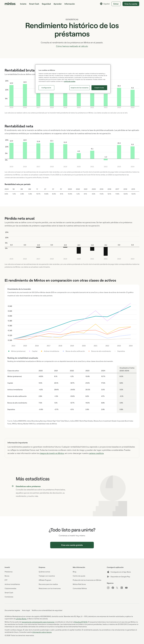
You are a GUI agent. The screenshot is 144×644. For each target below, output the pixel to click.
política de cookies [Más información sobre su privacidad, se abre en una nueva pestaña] (70, 81)
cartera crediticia (96, 453)
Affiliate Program (45, 580)
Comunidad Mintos (80, 588)
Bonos (7, 576)
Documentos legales (12, 610)
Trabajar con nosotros (47, 576)
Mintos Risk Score (79, 584)
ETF (6, 580)
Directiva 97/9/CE (81, 622)
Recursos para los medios (48, 584)
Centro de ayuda (79, 576)
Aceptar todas (99, 88)
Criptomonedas (10, 588)
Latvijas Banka (21, 619)
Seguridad (46, 4)
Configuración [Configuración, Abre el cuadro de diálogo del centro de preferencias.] (46, 88)
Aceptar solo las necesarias (80, 88)
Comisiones (9, 597)
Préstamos (9, 572)
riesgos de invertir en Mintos (52, 453)
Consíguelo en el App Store (119, 572)
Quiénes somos (44, 572)
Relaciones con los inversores (50, 588)
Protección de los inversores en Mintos (87, 580)
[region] (73, 79)
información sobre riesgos (42, 632)
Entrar (116, 4)
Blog (74, 572)
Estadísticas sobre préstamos (28, 486)
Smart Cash (34, 4)
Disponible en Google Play (118, 577)
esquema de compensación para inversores (38, 622)
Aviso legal (26, 610)
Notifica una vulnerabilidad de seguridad (47, 610)
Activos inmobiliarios (12, 584)
